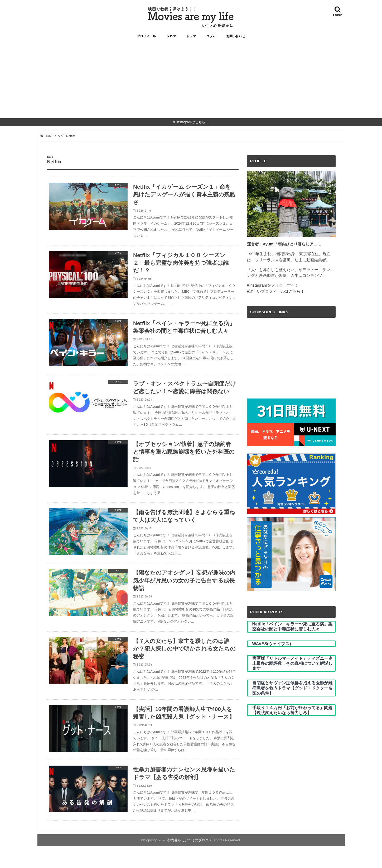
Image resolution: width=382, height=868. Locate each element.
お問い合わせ (236, 39)
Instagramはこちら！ (193, 125)
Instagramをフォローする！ (274, 288)
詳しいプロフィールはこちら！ (277, 294)
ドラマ (191, 39)
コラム (211, 39)
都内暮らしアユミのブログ (188, 862)
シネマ (171, 39)
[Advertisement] (191, 84)
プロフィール (146, 39)
